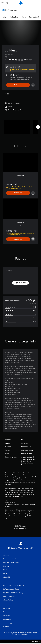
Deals (24, 17)
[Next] (38, 127)
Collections (14, 17)
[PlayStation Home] (21, 3)
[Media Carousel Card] (17, 127)
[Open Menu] (3, 3)
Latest (5, 17)
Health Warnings (10, 502)
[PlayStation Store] (10, 10)
